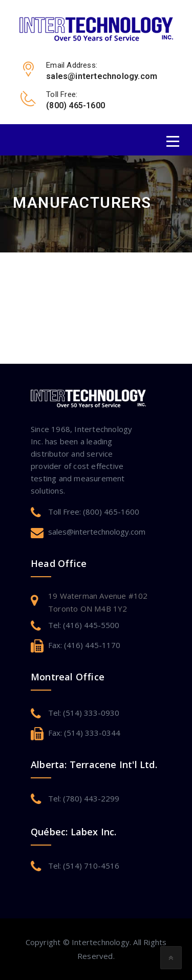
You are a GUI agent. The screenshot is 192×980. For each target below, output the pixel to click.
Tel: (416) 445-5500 (84, 625)
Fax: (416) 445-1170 (84, 645)
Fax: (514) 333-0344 (84, 733)
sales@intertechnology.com (97, 532)
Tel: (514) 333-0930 (84, 713)
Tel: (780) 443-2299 (84, 798)
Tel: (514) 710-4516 (84, 866)
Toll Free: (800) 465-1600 (94, 512)
